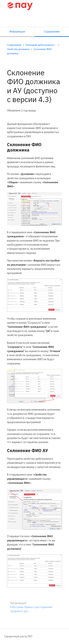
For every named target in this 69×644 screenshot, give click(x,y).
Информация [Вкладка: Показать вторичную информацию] (17, 32)
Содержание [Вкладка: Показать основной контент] (52, 32)
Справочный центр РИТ (18, 636)
